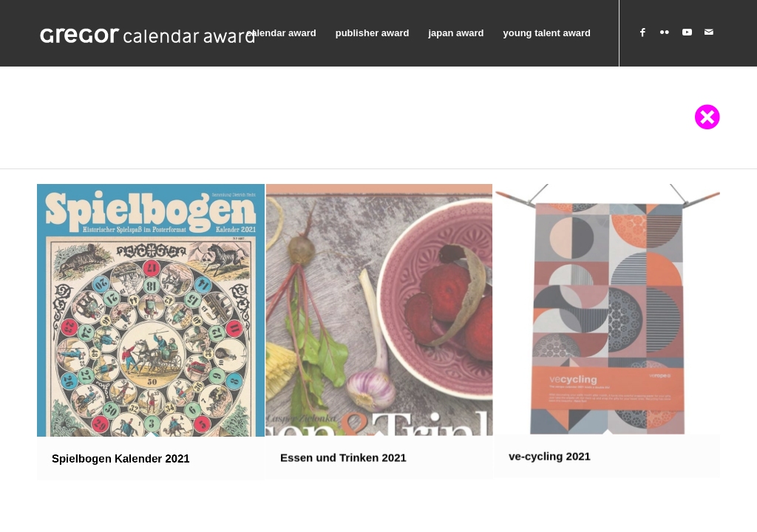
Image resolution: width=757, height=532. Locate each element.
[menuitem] (281, 33)
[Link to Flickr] (665, 33)
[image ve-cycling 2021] (608, 332)
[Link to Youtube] (687, 33)
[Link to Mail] (709, 33)
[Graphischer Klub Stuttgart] (148, 33)
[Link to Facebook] (642, 33)
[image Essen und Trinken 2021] (380, 332)
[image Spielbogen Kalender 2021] (151, 332)
